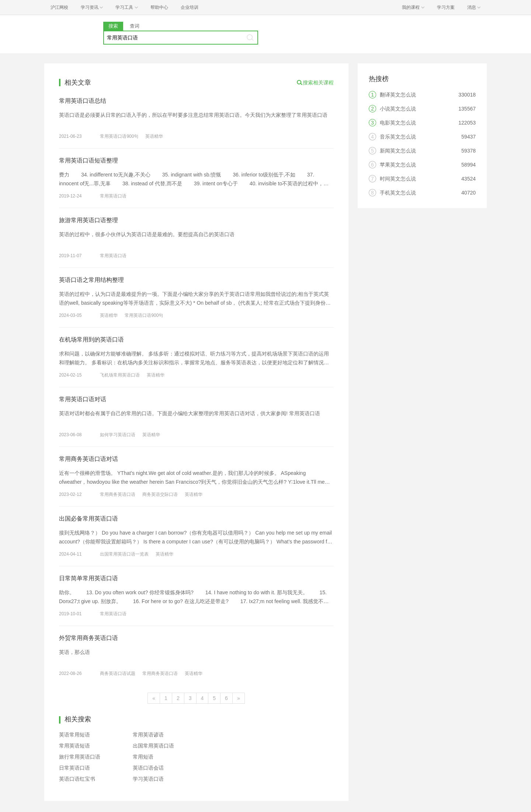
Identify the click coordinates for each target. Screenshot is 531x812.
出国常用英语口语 (153, 746)
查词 (135, 26)
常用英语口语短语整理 (88, 160)
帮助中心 (159, 7)
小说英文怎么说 (398, 109)
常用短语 (143, 757)
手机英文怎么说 (398, 193)
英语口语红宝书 (77, 779)
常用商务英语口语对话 (88, 459)
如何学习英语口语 (118, 435)
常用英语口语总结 (83, 101)
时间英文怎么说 (398, 179)
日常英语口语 (74, 768)
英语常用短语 (74, 735)
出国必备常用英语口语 (88, 519)
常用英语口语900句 (119, 136)
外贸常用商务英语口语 (88, 638)
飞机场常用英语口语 (120, 375)
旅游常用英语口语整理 (88, 220)
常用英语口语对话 (83, 399)
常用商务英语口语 (118, 494)
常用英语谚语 (148, 735)
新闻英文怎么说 (398, 151)
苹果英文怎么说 (398, 165)
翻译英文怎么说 (398, 95)
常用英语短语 (74, 746)
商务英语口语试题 (118, 673)
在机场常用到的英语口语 (91, 339)
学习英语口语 (148, 779)
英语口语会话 (148, 768)
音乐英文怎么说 (398, 137)
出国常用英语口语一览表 (124, 554)
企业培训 (190, 7)
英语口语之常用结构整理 (91, 280)
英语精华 (154, 136)
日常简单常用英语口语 (88, 578)
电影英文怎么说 (398, 123)
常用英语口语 (113, 196)
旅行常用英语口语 (80, 757)
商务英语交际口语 (160, 494)
